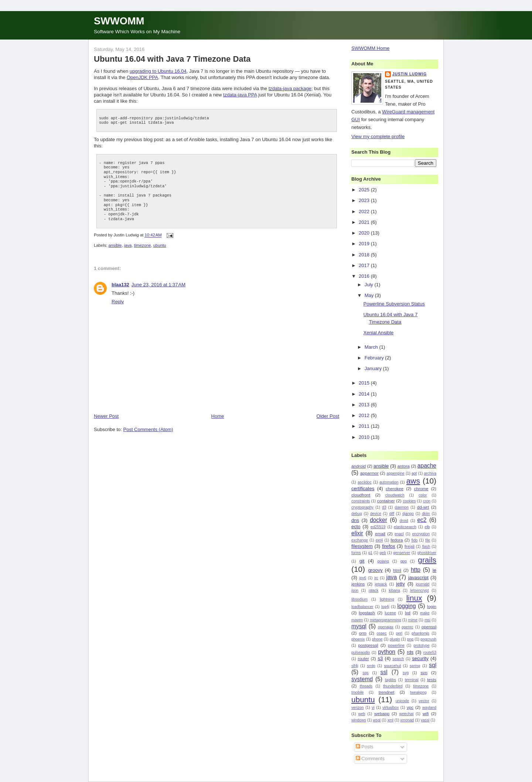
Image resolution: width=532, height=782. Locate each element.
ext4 (379, 540)
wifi (426, 713)
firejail (410, 547)
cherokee (395, 489)
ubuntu (160, 245)
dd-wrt (423, 507)
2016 (365, 276)
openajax (386, 627)
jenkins (358, 584)
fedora (397, 540)
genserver (402, 553)
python (387, 652)
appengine (395, 473)
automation (389, 482)
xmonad (407, 720)
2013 (365, 405)
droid (404, 521)
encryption (421, 534)
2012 (365, 415)
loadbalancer (362, 607)
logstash (367, 613)
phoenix (358, 639)
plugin (395, 639)
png (410, 639)
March (372, 347)
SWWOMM (119, 21)
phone (377, 639)
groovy (375, 570)
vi (373, 708)
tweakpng (418, 692)
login (432, 606)
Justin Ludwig (410, 74)
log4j (385, 607)
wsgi (377, 720)
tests (432, 679)
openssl (429, 627)
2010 (365, 437)
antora (404, 466)
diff (392, 514)
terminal (412, 680)
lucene (390, 613)
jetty (400, 584)
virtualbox (391, 708)
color (423, 495)
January (374, 368)
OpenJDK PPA (142, 77)
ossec (381, 633)
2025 (365, 190)
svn (424, 672)
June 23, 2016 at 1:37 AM (158, 285)
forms (356, 553)
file (428, 540)
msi (427, 620)
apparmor (369, 473)
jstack (374, 590)
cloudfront (361, 495)
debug (357, 514)
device (376, 514)
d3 (384, 507)
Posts (365, 747)
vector (424, 701)
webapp (382, 713)
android (359, 466)
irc (376, 578)
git (362, 561)
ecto (356, 527)
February (375, 358)
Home (218, 416)
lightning (387, 599)
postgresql (368, 645)
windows (359, 720)
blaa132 (120, 285)
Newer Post (106, 416)
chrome (421, 489)
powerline (396, 646)
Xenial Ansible (378, 333)
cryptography (362, 507)
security (420, 658)
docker (378, 520)
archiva (430, 473)
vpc (410, 707)
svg (406, 673)
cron (427, 501)
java (128, 245)
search (398, 659)
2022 (365, 211)
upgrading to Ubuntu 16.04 (158, 71)
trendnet (387, 692)
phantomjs (420, 633)
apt (414, 473)
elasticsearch (405, 527)
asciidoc (365, 482)
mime (413, 620)
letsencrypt (420, 590)
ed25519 (378, 527)
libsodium (359, 599)
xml (391, 720)
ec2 (422, 520)
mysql (359, 626)
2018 (365, 255)
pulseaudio (361, 653)
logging (406, 606)
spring (415, 666)
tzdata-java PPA (240, 95)
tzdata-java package (290, 88)
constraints (361, 501)
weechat (407, 714)
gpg (403, 561)
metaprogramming (385, 620)
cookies (409, 501)
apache (427, 466)
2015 (365, 383)
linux (414, 598)
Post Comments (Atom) (148, 429)
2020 (365, 233)
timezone (143, 245)
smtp (371, 666)
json (355, 590)
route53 (430, 653)
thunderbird (393, 686)
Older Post (328, 416)
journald (422, 584)
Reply (118, 302)
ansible (115, 245)
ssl (384, 672)
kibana (394, 590)
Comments (370, 759)
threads (366, 686)
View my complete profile (378, 136)
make (425, 613)
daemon (402, 507)
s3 (381, 658)
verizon (358, 708)
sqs (365, 673)
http (416, 570)
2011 (365, 426)
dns (355, 520)
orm (363, 633)
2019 (365, 244)
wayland (429, 708)
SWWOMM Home (370, 48)
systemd (362, 679)
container (386, 501)
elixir (357, 533)
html (397, 570)
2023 (365, 200)
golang (383, 561)
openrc (407, 627)
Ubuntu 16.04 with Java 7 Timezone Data (172, 59)
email (380, 534)
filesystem (362, 546)
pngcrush (428, 639)
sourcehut (393, 666)
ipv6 (363, 578)
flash (426, 547)
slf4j (355, 666)
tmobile (358, 692)
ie (434, 570)
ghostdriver (427, 553)
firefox (388, 546)
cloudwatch (395, 495)
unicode (402, 701)
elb (427, 527)
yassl (425, 720)
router (363, 658)
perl (399, 633)
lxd (408, 613)
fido (414, 540)
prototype (421, 646)
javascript (418, 578)
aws (413, 481)
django (408, 514)
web (362, 714)
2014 (365, 394)
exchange (360, 540)
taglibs (391, 680)
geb (383, 553)
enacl (399, 534)
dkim (426, 514)
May (370, 295)
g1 (370, 553)
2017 (365, 265)
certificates (363, 489)
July (370, 285)
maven (357, 620)
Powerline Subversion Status (394, 304)
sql (433, 665)
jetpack (381, 584)
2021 (365, 222)
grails (427, 560)
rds (410, 652)
